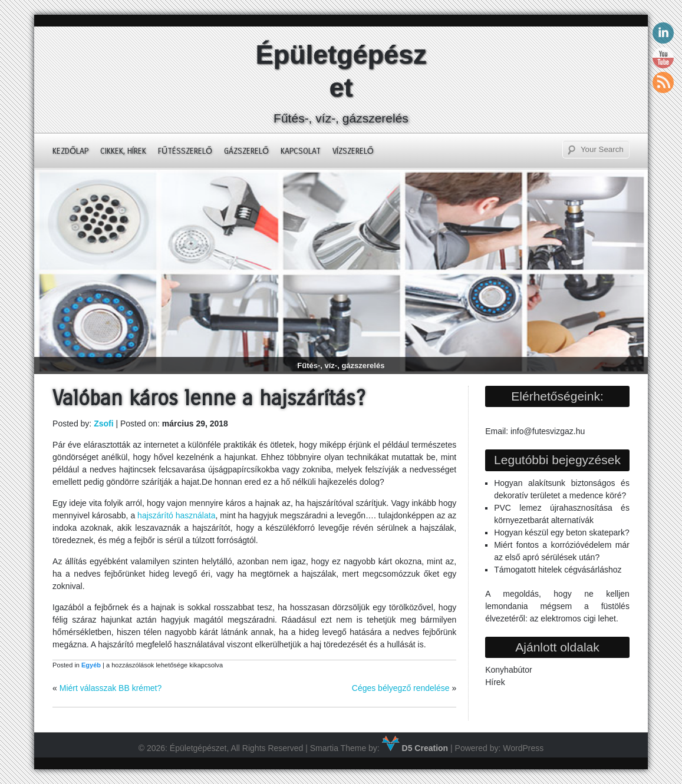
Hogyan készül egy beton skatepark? (562, 532)
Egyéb (91, 665)
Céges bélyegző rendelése (401, 688)
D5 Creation (415, 748)
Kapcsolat (301, 151)
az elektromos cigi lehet (573, 618)
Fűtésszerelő (185, 151)
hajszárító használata (176, 515)
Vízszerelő (353, 151)
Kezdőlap (70, 151)
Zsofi (103, 424)
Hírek (495, 682)
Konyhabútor (508, 670)
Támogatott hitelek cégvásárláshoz (558, 570)
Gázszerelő (246, 151)
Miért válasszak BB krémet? (111, 688)
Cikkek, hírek (123, 151)
